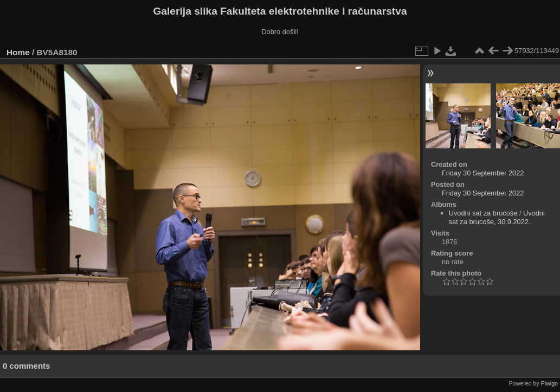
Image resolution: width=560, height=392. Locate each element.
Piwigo (549, 383)
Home (18, 52)
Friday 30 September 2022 (483, 173)
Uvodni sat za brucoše (483, 213)
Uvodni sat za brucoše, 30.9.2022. (497, 217)
